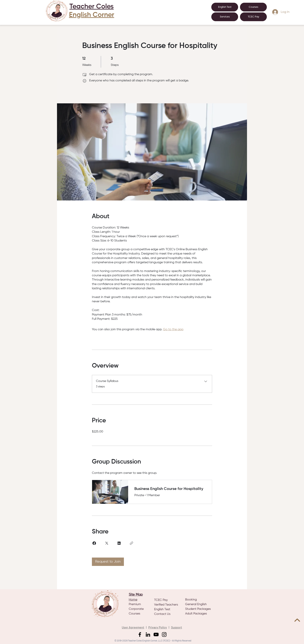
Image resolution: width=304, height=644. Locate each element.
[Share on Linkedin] (119, 543)
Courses (134, 614)
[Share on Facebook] (94, 543)
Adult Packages (196, 614)
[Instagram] (164, 634)
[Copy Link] (131, 543)
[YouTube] (156, 634)
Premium (135, 604)
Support (177, 627)
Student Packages (198, 609)
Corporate (136, 609)
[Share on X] (107, 543)
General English (196, 604)
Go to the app (173, 329)
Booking (191, 600)
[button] (225, 17)
